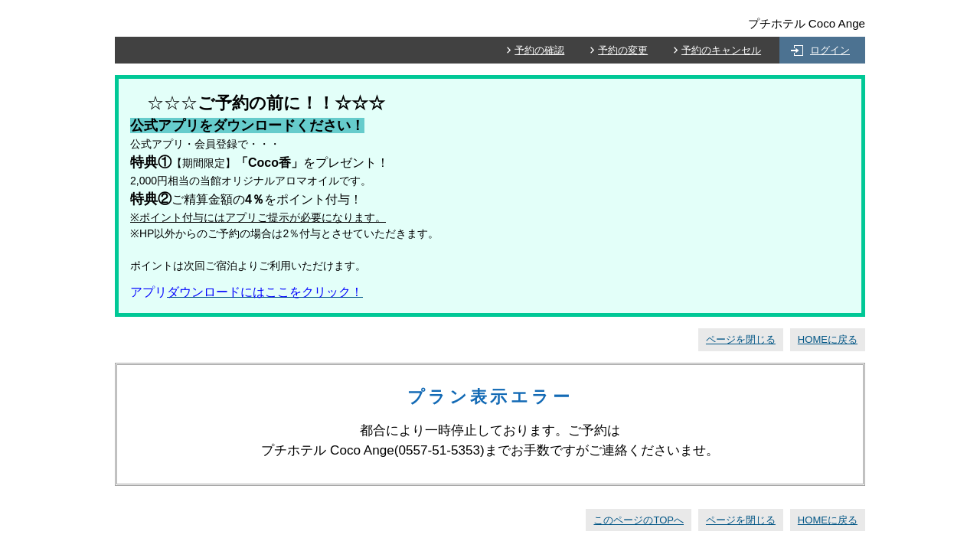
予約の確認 (539, 50)
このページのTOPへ (639, 520)
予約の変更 (623, 50)
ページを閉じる (741, 339)
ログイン (830, 50)
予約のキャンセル (721, 50)
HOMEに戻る (828, 339)
